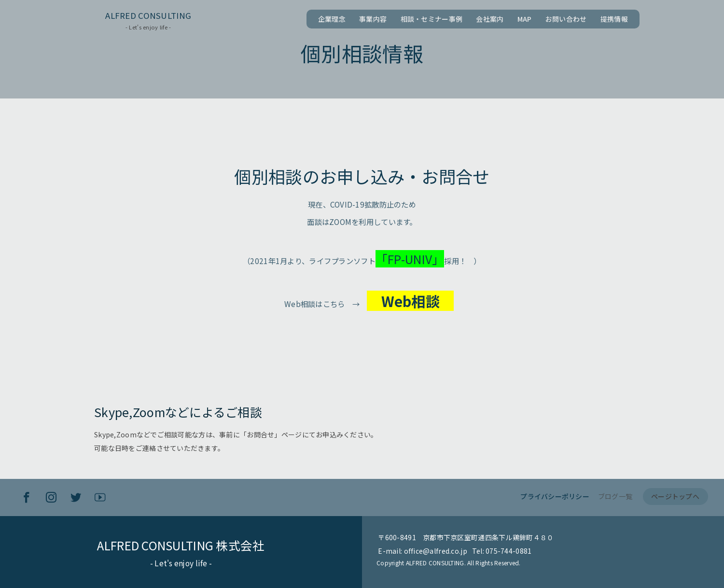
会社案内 (490, 19)
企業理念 (332, 19)
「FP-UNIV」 (417, 259)
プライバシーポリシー (555, 496)
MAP (525, 19)
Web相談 (418, 301)
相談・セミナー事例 (432, 19)
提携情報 (614, 19)
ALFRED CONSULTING (148, 15)
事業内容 (373, 19)
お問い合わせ (566, 19)
